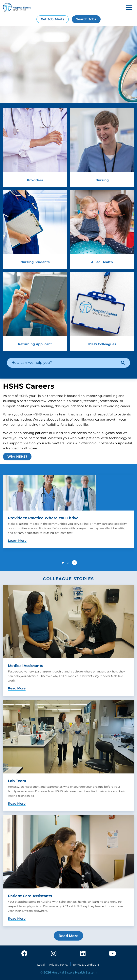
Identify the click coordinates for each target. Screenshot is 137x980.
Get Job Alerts (53, 19)
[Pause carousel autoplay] (74, 563)
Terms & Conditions (86, 965)
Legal (41, 965)
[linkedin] (83, 954)
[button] (63, 563)
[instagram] (54, 954)
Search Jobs (86, 19)
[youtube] (112, 954)
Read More (68, 936)
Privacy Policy (59, 965)
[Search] (123, 363)
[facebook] (24, 954)
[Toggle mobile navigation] (129, 8)
